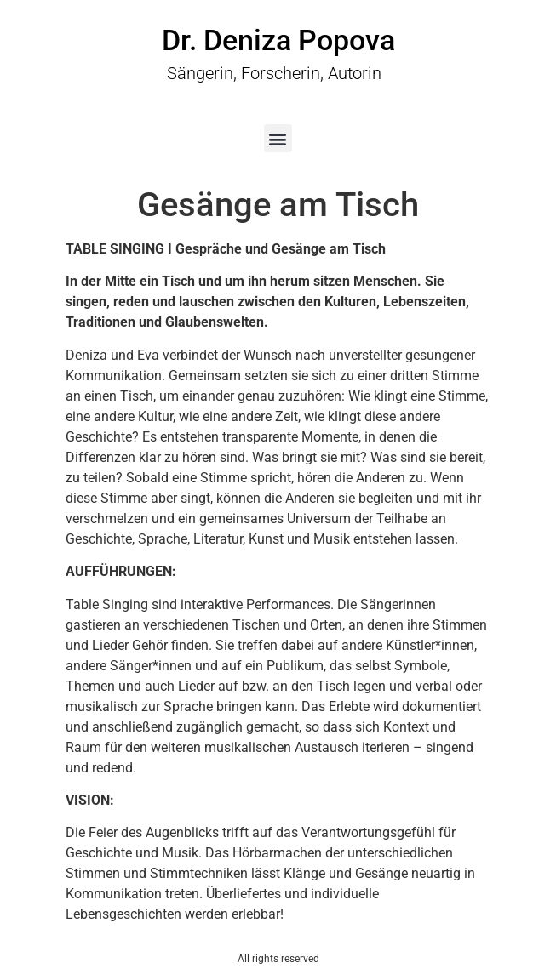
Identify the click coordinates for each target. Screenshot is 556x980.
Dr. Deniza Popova (278, 40)
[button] (278, 138)
